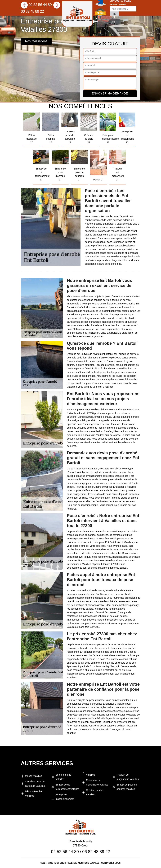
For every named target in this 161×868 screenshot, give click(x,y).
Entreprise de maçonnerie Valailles (97, 782)
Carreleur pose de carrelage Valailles (35, 784)
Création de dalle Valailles (95, 792)
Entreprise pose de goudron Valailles (127, 787)
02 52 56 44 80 (36, 5)
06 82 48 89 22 (96, 852)
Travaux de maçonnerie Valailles (128, 777)
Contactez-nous (111, 863)
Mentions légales (89, 863)
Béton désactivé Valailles (34, 794)
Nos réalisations (36, 41)
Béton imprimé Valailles (63, 777)
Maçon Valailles (33, 776)
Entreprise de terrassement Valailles (67, 787)
